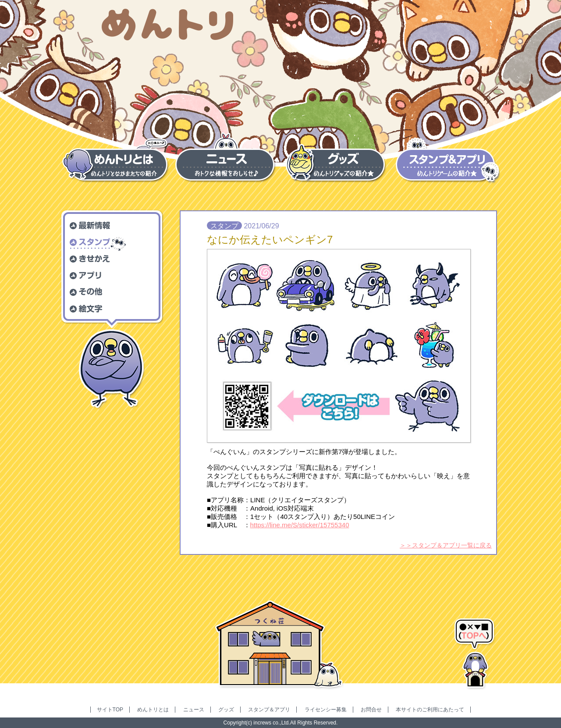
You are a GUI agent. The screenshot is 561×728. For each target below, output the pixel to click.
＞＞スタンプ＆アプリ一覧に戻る (446, 545)
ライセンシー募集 (326, 710)
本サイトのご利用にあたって (430, 710)
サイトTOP (110, 710)
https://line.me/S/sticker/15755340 (300, 525)
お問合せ (371, 710)
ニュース (194, 710)
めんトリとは (153, 710)
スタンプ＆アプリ (269, 710)
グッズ (226, 710)
